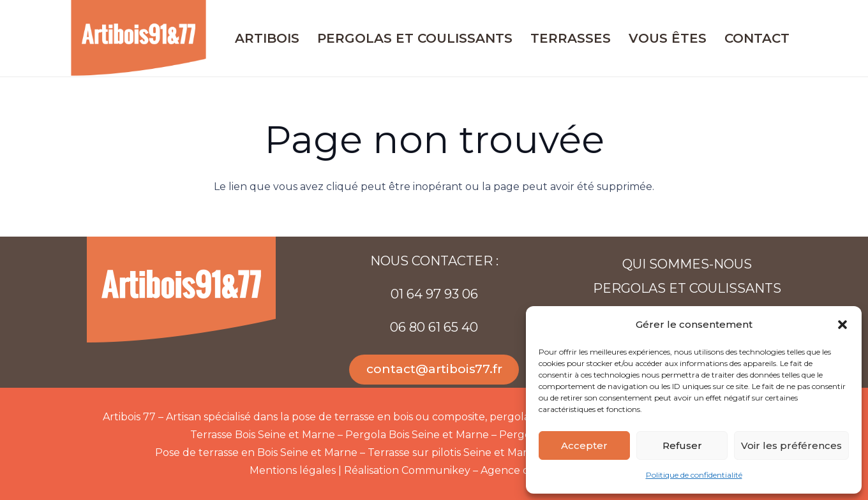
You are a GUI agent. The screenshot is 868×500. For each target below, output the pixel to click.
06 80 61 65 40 (434, 327)
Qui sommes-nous (687, 264)
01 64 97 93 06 (434, 294)
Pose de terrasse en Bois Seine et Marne (256, 452)
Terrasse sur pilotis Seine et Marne (454, 452)
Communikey (436, 470)
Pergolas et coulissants (687, 288)
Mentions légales (293, 470)
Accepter (584, 445)
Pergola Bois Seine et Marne (417, 435)
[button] (842, 325)
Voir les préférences (791, 445)
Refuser (682, 445)
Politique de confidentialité (694, 475)
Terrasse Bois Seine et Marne (263, 435)
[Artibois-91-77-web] (138, 38)
